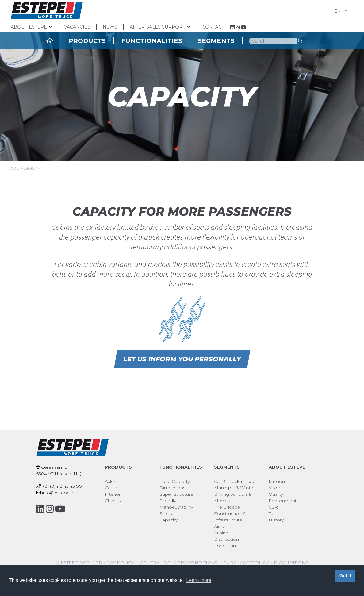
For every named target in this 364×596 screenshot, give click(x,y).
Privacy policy (115, 563)
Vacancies (77, 27)
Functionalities (186, 41)
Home (14, 168)
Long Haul (225, 546)
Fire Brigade (227, 507)
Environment (283, 501)
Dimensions (172, 488)
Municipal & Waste (234, 488)
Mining (221, 533)
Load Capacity (175, 481)
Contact (213, 27)
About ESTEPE (29, 27)
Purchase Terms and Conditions (266, 563)
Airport (221, 526)
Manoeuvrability (176, 507)
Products (121, 41)
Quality (276, 494)
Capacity (169, 520)
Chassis (113, 501)
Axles (110, 481)
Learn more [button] (199, 580)
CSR (273, 507)
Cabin (111, 488)
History (276, 520)
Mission (277, 481)
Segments (250, 41)
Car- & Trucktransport (236, 481)
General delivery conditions (179, 563)
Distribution (226, 539)
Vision (275, 488)
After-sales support (157, 27)
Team (274, 513)
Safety (166, 513)
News (110, 27)
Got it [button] (345, 576)
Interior (113, 494)
